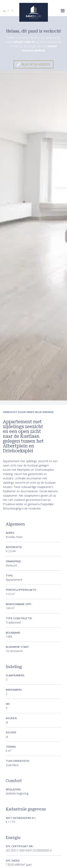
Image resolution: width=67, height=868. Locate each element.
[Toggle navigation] (63, 11)
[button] (6, 11)
